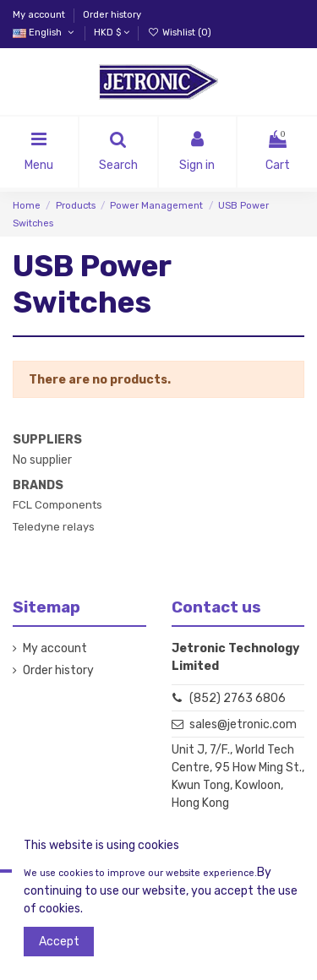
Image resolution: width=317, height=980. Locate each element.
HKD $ (112, 33)
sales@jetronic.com (243, 724)
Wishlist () (179, 33)
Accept (59, 942)
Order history (112, 15)
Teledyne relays (54, 527)
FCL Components (57, 505)
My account (40, 15)
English (44, 33)
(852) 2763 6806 (238, 698)
